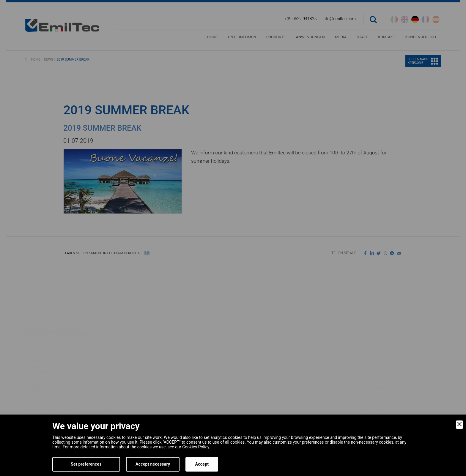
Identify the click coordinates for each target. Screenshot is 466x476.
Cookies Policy (196, 447)
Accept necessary (153, 464)
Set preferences (86, 464)
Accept (202, 464)
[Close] (459, 425)
